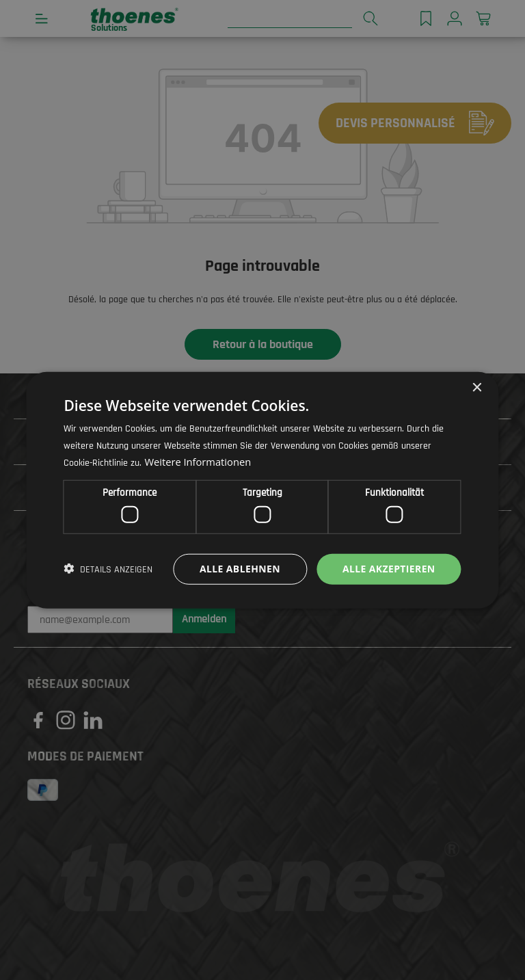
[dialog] (262, 490)
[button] (108, 569)
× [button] (477, 387)
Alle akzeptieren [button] (388, 569)
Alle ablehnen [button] (239, 569)
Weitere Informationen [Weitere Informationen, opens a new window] (199, 462)
